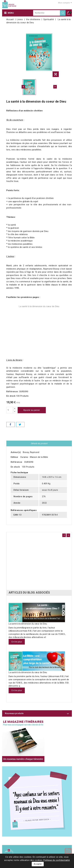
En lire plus (17, 642)
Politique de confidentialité (57, 860)
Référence (16, 462)
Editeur (15, 457)
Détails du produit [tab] (39, 443)
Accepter (38, 864)
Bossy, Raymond (31, 452)
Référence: (12, 392)
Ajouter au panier (32, 410)
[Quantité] (10, 410)
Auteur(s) (16, 452)
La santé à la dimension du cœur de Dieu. (28, 624)
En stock (11, 396)
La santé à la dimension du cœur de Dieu (39, 306)
